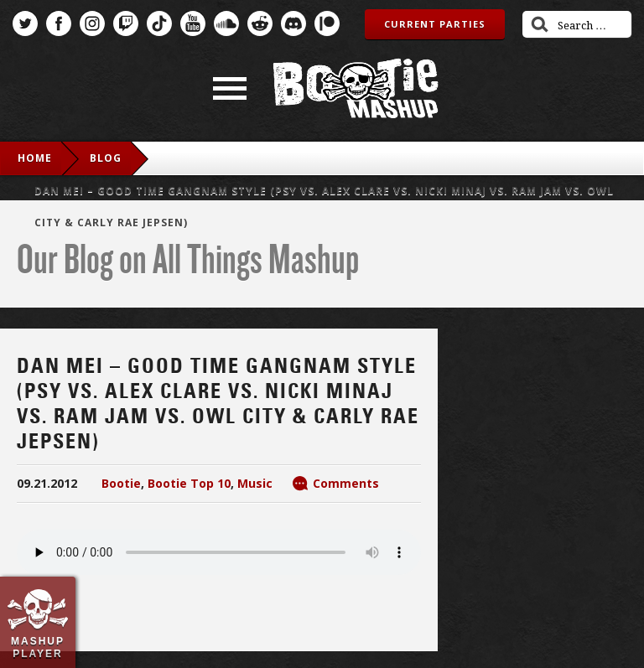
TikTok (159, 23)
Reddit (260, 23)
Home (35, 158)
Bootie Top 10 (189, 483)
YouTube (193, 23)
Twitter (25, 23)
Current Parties (435, 24)
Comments (346, 483)
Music (255, 483)
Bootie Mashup (356, 88)
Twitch (126, 23)
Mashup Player (38, 647)
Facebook (59, 23)
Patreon (327, 23)
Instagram (92, 23)
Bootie (121, 483)
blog (106, 158)
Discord (293, 23)
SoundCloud (226, 23)
